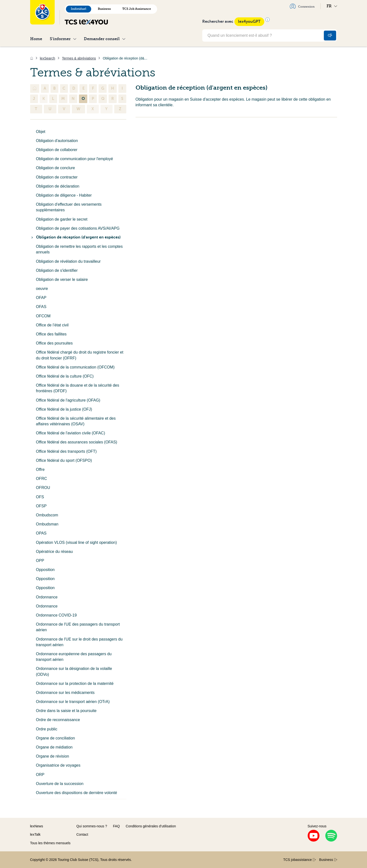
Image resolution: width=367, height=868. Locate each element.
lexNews (37, 826)
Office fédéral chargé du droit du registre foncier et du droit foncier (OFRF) (80, 355)
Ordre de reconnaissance (58, 720)
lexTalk (35, 834)
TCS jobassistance (299, 860)
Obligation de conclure (56, 168)
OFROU (43, 488)
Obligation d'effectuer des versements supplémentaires (69, 207)
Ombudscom (47, 515)
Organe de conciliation (56, 738)
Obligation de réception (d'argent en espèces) (75, 237)
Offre (40, 470)
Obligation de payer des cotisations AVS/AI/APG (78, 228)
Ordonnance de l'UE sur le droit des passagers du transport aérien (79, 642)
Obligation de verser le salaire (62, 279)
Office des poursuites (54, 343)
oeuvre (42, 289)
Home (36, 39)
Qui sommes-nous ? (92, 826)
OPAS (41, 533)
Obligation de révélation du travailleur (68, 261)
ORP (40, 775)
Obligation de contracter (57, 177)
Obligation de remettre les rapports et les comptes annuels (79, 249)
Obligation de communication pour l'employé (75, 159)
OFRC (42, 479)
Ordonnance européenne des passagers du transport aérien (74, 657)
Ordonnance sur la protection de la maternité (75, 684)
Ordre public (47, 729)
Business (104, 9)
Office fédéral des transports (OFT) (66, 451)
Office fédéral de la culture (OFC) (65, 376)
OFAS (41, 307)
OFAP (41, 298)
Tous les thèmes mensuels (50, 843)
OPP (40, 561)
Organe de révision (53, 756)
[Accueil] (32, 58)
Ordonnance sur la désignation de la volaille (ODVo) (74, 671)
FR (332, 6)
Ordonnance (47, 597)
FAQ (116, 826)
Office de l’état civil (52, 325)
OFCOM (43, 316)
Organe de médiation (54, 747)
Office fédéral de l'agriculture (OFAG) (68, 400)
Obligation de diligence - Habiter (64, 195)
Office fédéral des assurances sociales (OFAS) (77, 442)
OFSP (41, 506)
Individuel (79, 9)
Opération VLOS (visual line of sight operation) (76, 542)
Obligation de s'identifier (57, 270)
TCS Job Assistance (137, 9)
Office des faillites (51, 334)
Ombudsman (47, 524)
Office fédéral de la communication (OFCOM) (75, 367)
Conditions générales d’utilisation (151, 826)
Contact (82, 834)
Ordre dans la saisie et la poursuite (66, 711)
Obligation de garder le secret (62, 219)
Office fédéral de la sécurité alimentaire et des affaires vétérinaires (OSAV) (76, 421)
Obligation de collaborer (57, 150)
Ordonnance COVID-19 (56, 615)
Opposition (45, 570)
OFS (40, 497)
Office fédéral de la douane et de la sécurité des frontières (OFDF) (78, 388)
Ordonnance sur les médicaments (65, 693)
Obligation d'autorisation (57, 141)
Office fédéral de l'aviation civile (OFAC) (71, 433)
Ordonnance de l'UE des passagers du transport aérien (78, 627)
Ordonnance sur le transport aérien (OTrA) (73, 702)
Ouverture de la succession (60, 784)
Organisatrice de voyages (58, 765)
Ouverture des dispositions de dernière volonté (77, 793)
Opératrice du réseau (54, 552)
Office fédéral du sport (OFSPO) (64, 460)
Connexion (302, 6)
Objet (41, 132)
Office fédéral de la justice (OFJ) (64, 409)
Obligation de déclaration (58, 186)
